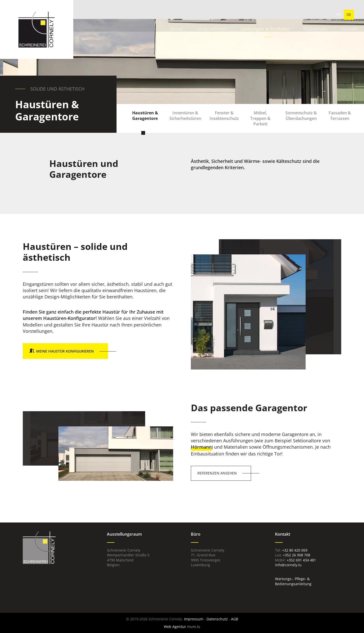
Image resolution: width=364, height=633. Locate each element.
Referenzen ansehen (217, 473)
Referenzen (285, 15)
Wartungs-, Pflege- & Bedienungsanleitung (293, 581)
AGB (235, 619)
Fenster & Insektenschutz (225, 121)
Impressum (194, 619)
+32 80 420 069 (295, 550)
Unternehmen (183, 15)
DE (349, 15)
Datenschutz (217, 619)
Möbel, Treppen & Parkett (260, 121)
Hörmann (201, 447)
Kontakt (319, 15)
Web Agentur (175, 627)
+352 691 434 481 (301, 560)
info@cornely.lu (288, 565)
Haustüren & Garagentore (147, 121)
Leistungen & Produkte (235, 15)
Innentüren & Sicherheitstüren (186, 121)
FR (339, 15)
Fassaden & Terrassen (338, 121)
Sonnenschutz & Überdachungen (301, 121)
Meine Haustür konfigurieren (65, 351)
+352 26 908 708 (297, 555)
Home (147, 15)
